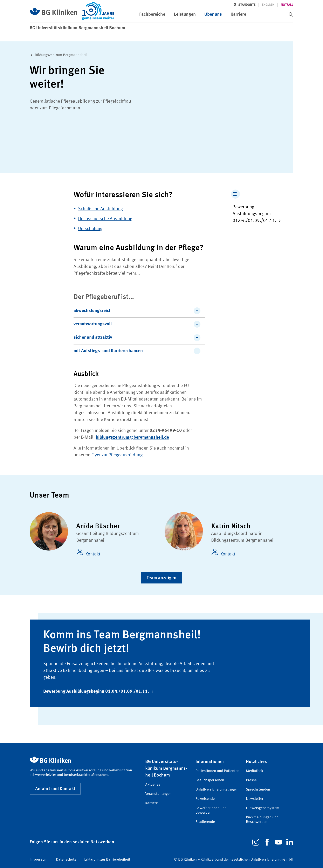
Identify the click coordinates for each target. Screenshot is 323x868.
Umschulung (90, 229)
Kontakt (88, 553)
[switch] (291, 15)
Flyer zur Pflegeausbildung (117, 455)
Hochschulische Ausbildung (105, 219)
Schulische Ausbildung (100, 209)
